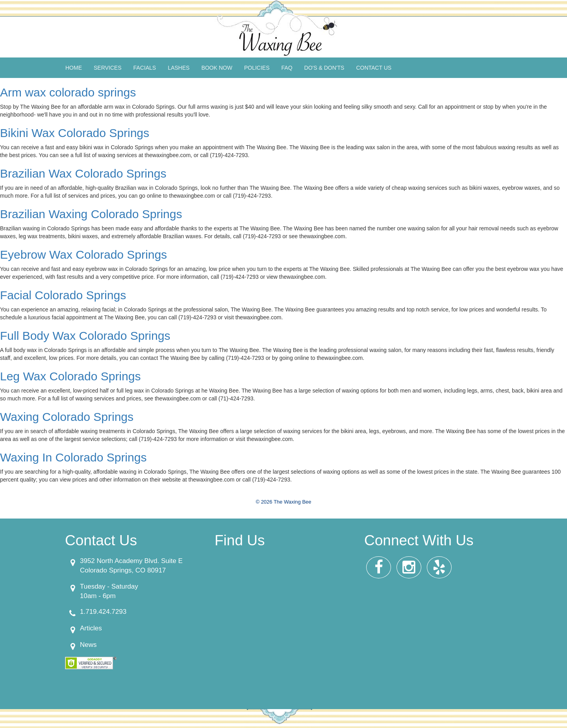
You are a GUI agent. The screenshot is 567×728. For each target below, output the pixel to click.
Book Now (217, 68)
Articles (91, 628)
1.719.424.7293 (103, 612)
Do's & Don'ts (324, 68)
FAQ (287, 68)
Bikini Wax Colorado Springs (75, 133)
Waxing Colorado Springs (67, 417)
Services (108, 68)
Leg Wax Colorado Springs (70, 376)
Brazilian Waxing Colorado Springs (91, 214)
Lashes (179, 68)
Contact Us (374, 68)
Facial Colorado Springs (63, 295)
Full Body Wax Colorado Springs (85, 336)
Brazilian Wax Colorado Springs (83, 173)
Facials (145, 68)
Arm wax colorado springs (68, 92)
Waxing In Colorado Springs (73, 457)
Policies (257, 68)
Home (74, 68)
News (88, 645)
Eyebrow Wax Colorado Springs (83, 255)
